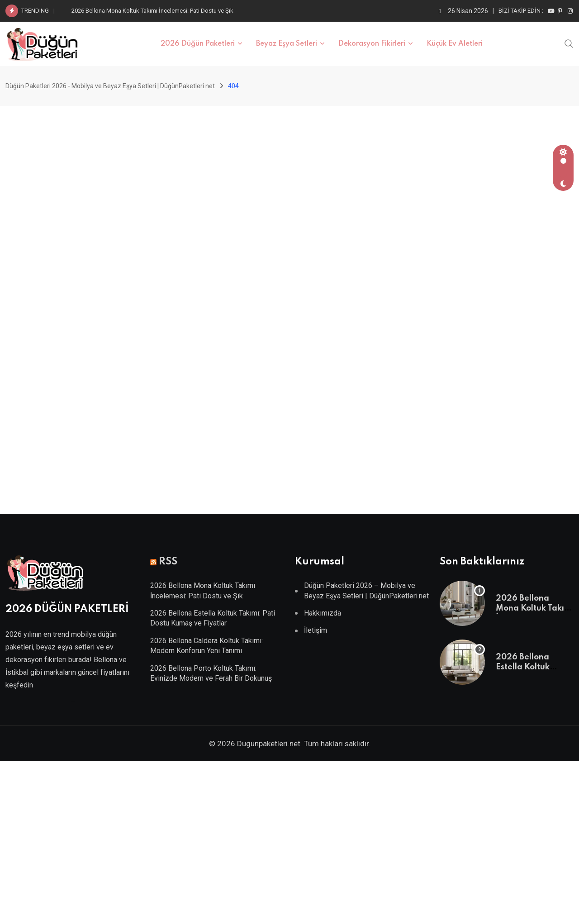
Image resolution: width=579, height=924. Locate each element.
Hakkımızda (323, 613)
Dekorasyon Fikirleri (372, 44)
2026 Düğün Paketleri (198, 44)
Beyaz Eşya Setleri (287, 44)
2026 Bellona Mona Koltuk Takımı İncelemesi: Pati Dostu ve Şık (152, 11)
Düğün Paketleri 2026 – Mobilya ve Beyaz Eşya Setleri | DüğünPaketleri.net (366, 590)
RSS (168, 562)
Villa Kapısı (72, 702)
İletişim (316, 630)
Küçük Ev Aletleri (455, 44)
